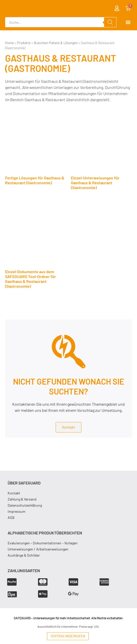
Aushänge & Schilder (24, 555)
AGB (11, 517)
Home (9, 43)
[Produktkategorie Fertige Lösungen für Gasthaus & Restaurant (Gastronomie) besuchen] (36, 149)
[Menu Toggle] (128, 22)
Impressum (17, 511)
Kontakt (14, 493)
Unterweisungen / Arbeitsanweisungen (38, 549)
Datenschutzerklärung (25, 505)
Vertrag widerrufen (68, 636)
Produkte (24, 43)
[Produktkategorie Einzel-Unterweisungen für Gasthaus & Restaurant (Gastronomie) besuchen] (101, 151)
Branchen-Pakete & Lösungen (56, 43)
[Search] (110, 22)
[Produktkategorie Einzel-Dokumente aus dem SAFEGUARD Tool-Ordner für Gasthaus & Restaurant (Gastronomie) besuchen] (36, 247)
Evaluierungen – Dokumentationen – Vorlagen (43, 543)
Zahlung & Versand (22, 499)
